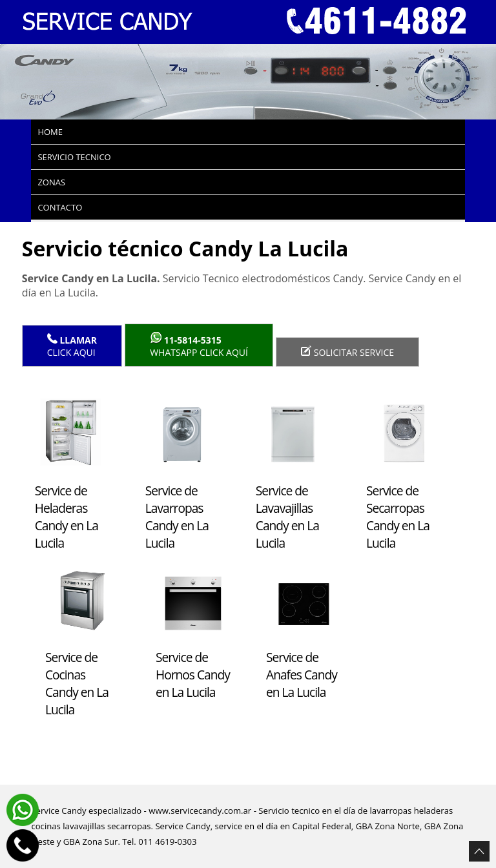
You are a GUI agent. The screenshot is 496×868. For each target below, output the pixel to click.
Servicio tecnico (74, 157)
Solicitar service (347, 352)
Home (50, 132)
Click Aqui (72, 346)
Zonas (51, 182)
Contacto (60, 207)
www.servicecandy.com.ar (200, 811)
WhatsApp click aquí (199, 345)
